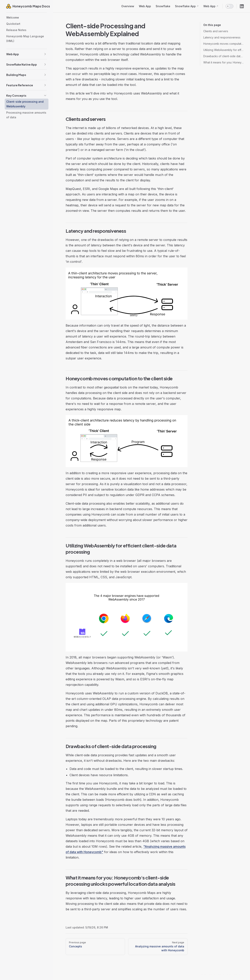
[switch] (229, 6)
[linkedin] (242, 6)
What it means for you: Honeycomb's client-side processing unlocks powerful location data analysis (224, 62)
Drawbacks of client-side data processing (224, 56)
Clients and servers (216, 31)
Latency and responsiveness (222, 37)
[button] (45, 54)
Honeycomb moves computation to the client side (224, 44)
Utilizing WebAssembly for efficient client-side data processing (224, 50)
